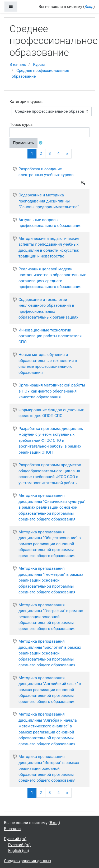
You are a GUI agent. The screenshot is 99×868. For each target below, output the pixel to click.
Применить (23, 143)
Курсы (39, 65)
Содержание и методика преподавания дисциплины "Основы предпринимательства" (49, 201)
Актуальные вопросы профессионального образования (50, 223)
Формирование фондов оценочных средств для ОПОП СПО (51, 413)
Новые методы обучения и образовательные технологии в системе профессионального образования (48, 364)
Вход (89, 7)
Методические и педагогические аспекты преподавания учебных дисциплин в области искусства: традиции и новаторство (49, 247)
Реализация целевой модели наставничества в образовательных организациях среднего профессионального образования (52, 278)
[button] (42, 143)
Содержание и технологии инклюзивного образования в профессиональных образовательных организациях (48, 309)
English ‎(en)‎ (19, 851)
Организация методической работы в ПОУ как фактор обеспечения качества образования (52, 391)
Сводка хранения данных (28, 861)
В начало (18, 65)
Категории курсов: (27, 102)
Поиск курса (21, 125)
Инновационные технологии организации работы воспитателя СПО (50, 336)
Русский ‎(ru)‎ (15, 839)
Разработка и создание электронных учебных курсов (46, 172)
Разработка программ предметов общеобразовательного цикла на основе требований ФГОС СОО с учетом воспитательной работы (50, 474)
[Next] (67, 154)
